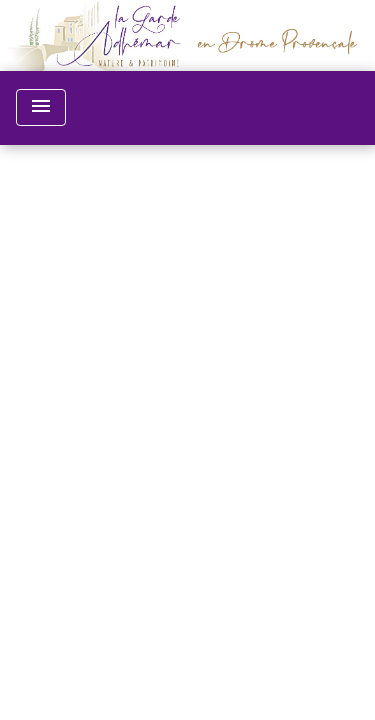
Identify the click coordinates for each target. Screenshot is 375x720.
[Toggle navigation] (41, 107)
